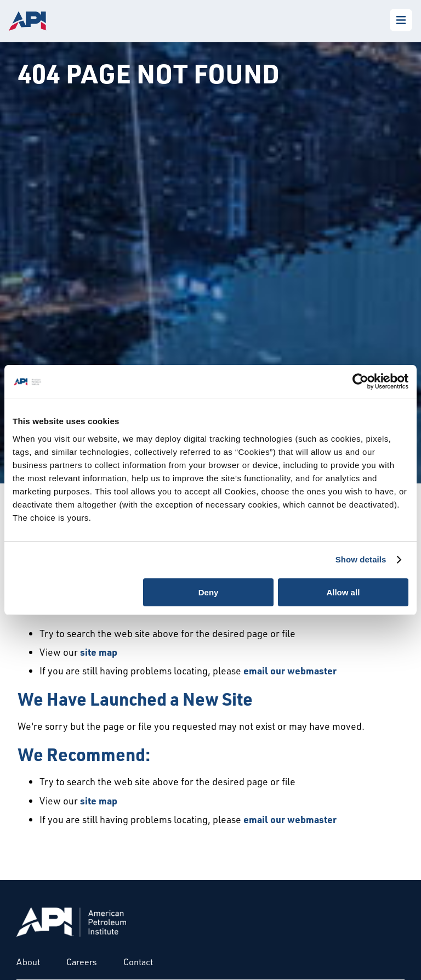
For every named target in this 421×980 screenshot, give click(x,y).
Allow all (343, 592)
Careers (82, 962)
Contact (138, 962)
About (28, 962)
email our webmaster (290, 671)
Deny (209, 592)
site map (99, 652)
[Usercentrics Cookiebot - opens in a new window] (360, 381)
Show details (361, 559)
